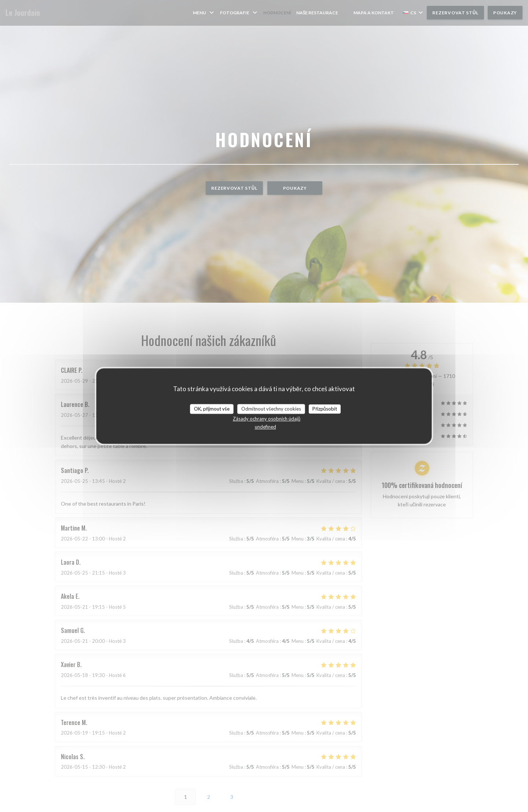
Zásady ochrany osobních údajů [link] (267, 419)
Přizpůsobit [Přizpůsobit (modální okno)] (325, 409)
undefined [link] (265, 427)
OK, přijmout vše (212, 409)
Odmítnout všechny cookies (271, 409)
